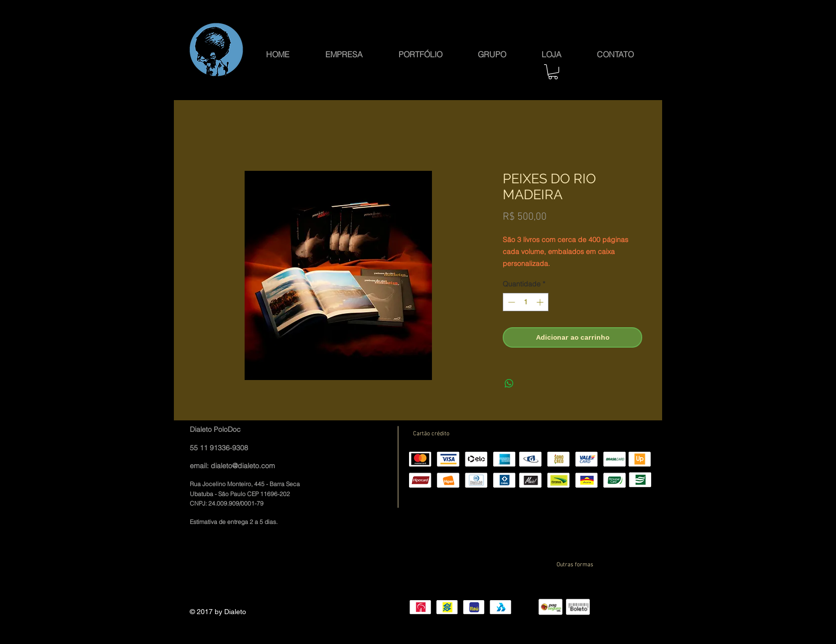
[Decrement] (510, 302)
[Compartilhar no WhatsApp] (509, 384)
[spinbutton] (526, 302)
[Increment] (541, 302)
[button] (492, 53)
